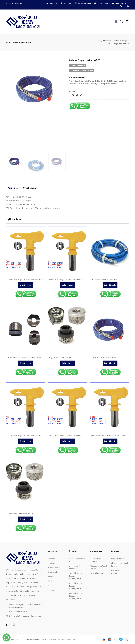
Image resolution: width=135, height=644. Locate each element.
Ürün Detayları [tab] (30, 188)
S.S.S (50, 581)
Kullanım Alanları (84, 3)
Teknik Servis (121, 3)
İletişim (126, 6)
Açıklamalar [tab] (14, 188)
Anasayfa (53, 3)
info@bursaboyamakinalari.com (28, 616)
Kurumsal (68, 3)
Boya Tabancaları (97, 573)
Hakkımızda (52, 563)
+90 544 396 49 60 (15, 3)
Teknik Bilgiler (103, 3)
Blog (50, 586)
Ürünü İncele (26, 285)
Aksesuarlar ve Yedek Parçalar (116, 41)
